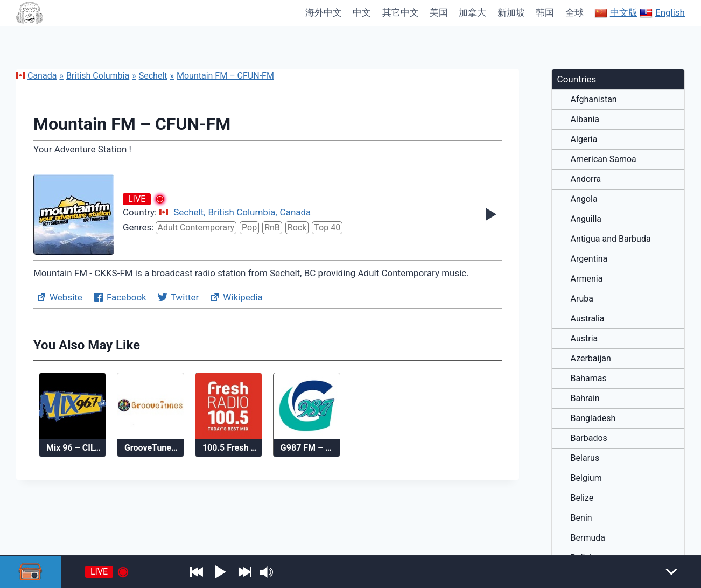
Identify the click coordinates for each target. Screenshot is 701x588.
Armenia (587, 279)
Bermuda (588, 538)
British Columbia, (243, 212)
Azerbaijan (591, 359)
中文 (362, 12)
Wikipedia (236, 297)
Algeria (584, 139)
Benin (581, 518)
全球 (574, 12)
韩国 (545, 12)
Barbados (589, 438)
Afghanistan (594, 100)
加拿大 (472, 12)
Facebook (120, 297)
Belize (582, 498)
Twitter (178, 297)
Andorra (586, 179)
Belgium (586, 478)
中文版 (616, 13)
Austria (584, 339)
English (662, 13)
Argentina (589, 259)
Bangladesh (593, 418)
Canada (36, 76)
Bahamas (589, 379)
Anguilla (586, 219)
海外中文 (324, 12)
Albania (585, 120)
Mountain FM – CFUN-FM (225, 76)
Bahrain (585, 398)
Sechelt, (189, 212)
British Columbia (98, 76)
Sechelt (153, 76)
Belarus (585, 458)
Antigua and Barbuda (611, 239)
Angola (584, 199)
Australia (588, 319)
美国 (439, 12)
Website (59, 297)
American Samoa (604, 159)
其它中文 (401, 12)
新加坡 (511, 12)
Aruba (582, 299)
